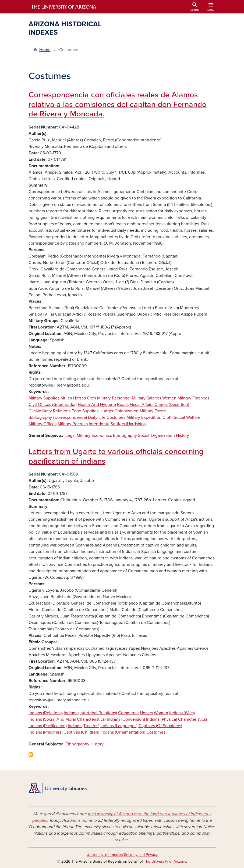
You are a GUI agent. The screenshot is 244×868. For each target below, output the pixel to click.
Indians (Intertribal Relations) (90, 713)
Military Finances (193, 398)
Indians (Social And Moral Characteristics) (67, 719)
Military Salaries (146, 398)
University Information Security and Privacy (122, 855)
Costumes (116, 417)
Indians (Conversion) (126, 719)
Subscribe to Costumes (31, 755)
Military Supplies (44, 398)
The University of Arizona (165, 861)
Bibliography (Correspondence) (58, 417)
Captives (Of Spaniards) (160, 726)
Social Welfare (187, 417)
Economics (102, 435)
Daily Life (97, 417)
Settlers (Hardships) (129, 424)
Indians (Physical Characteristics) (176, 719)
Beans (123, 405)
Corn (91, 398)
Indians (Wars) (182, 713)
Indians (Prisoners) (45, 732)
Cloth (168, 417)
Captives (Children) (81, 732)
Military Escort (153, 411)
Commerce (128, 713)
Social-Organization (156, 435)
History (183, 435)
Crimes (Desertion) (172, 405)
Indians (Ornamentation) (123, 732)
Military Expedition (144, 417)
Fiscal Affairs (142, 405)
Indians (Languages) (119, 726)
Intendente (99, 424)
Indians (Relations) (46, 713)
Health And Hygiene (97, 405)
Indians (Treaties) (84, 726)
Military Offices (43, 424)
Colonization (127, 411)
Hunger (107, 411)
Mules (66, 398)
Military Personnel (114, 398)
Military (84, 435)
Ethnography (125, 435)
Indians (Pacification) (48, 726)
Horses (79, 398)
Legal (70, 435)
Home (45, 50)
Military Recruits (73, 424)
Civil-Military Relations (49, 411)
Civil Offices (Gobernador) (53, 405)
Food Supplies (85, 411)
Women (169, 398)
